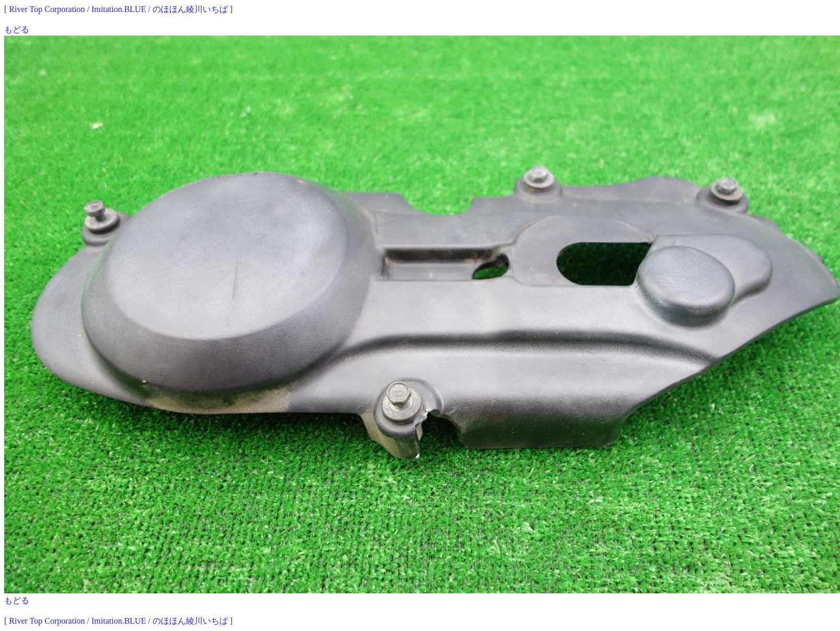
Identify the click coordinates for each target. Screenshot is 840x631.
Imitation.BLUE (119, 9)
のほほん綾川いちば (190, 9)
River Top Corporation (47, 9)
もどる (17, 30)
